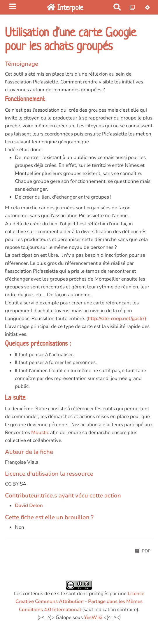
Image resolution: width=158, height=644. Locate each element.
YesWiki (93, 617)
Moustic (40, 432)
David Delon (29, 505)
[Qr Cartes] (132, 7)
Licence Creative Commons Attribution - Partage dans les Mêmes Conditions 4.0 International (80, 601)
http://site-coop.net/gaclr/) (117, 319)
